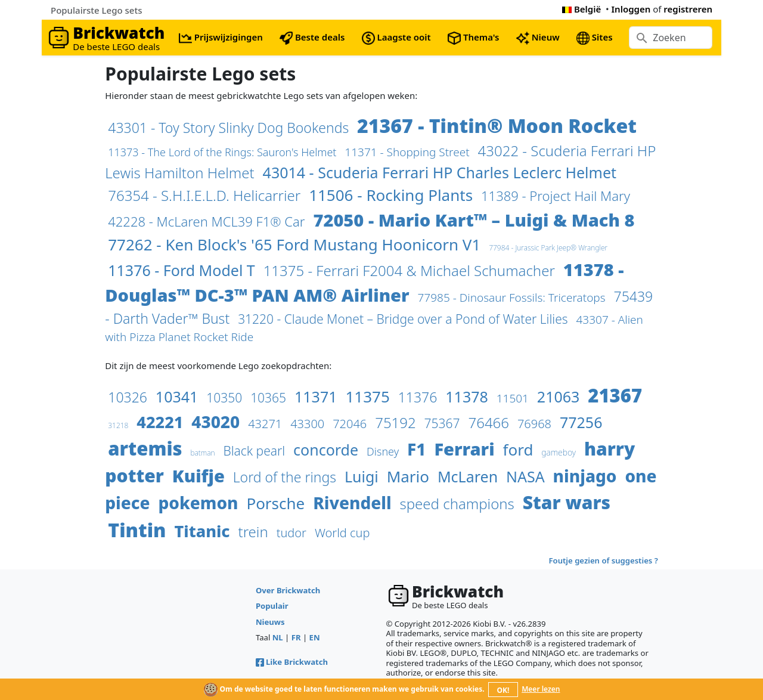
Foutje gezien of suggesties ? (604, 560)
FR (296, 637)
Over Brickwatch (288, 590)
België (581, 9)
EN (315, 637)
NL (278, 637)
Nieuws (270, 622)
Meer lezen (541, 689)
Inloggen (631, 9)
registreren (688, 9)
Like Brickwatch (292, 662)
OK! (503, 690)
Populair (272, 606)
